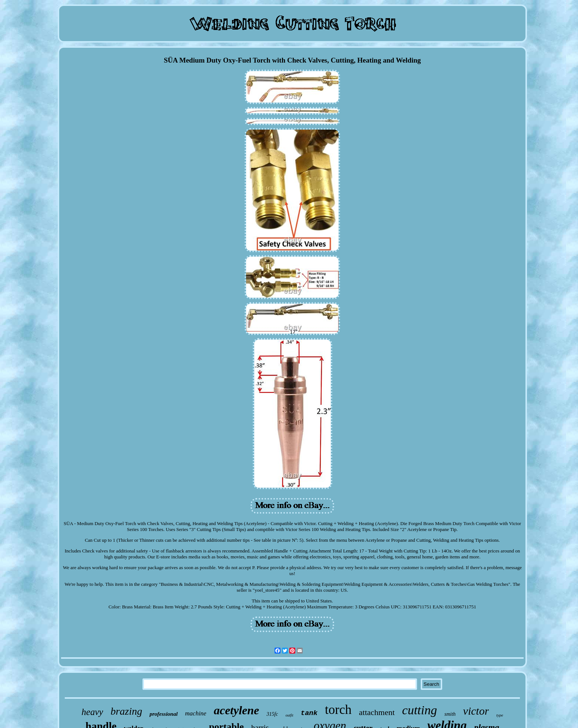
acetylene (237, 710)
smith (450, 714)
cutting (420, 710)
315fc (272, 714)
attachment (377, 712)
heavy (92, 712)
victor (476, 711)
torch (338, 710)
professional (164, 714)
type (500, 715)
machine (196, 713)
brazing (127, 711)
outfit (289, 715)
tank (309, 713)
